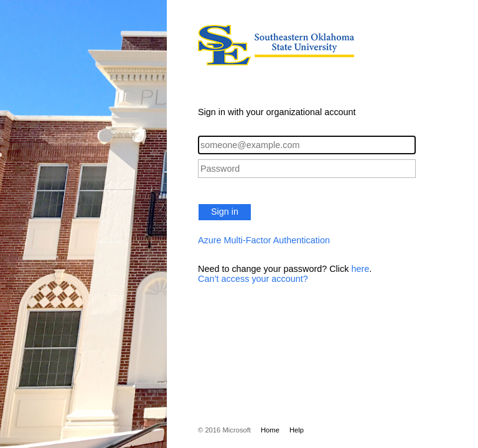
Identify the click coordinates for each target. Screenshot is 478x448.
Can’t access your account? (253, 279)
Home (270, 430)
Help (297, 430)
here (360, 269)
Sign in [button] (225, 212)
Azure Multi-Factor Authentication (264, 240)
